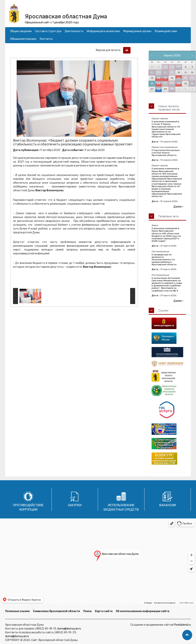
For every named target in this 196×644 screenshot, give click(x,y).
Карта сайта (104, 611)
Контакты (46, 39)
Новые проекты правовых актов (169, 108)
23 (172, 84)
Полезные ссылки (17, 611)
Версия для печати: (109, 50)
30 (172, 89)
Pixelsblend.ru (182, 625)
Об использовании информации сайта (143, 611)
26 (192, 84)
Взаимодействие (166, 31)
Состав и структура (48, 31)
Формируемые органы (137, 31)
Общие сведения (21, 31)
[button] (187, 635)
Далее (178, 207)
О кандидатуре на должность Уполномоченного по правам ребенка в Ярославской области (164, 260)
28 (158, 89)
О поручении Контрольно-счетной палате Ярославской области (166, 153)
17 (179, 78)
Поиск (87, 611)
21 (158, 84)
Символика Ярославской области (56, 611)
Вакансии (168, 505)
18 (185, 78)
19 (192, 78)
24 (179, 84)
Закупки (75, 505)
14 (159, 78)
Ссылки (163, 311)
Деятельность (74, 31)
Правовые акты (169, 216)
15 (165, 78)
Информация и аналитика (103, 31)
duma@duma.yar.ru (69, 629)
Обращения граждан (23, 39)
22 (165, 84)
